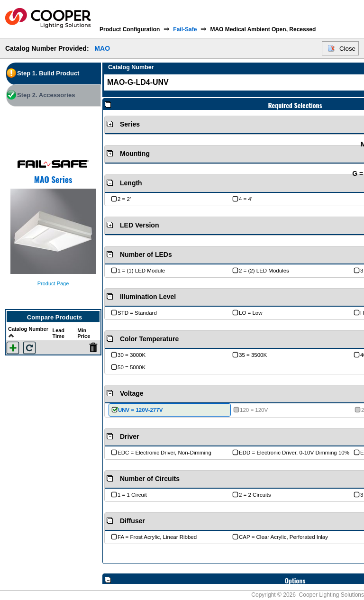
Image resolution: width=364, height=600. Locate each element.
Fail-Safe (185, 29)
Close (347, 49)
